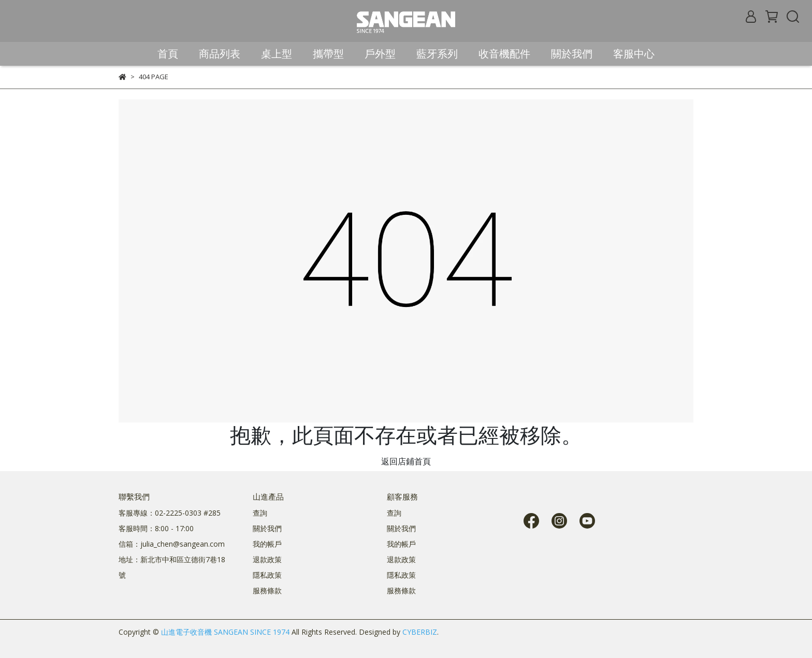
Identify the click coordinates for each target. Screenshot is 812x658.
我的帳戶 (267, 544)
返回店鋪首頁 (406, 461)
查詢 (260, 513)
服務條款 (267, 590)
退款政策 (267, 559)
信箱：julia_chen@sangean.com (172, 544)
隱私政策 (267, 575)
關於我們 (267, 528)
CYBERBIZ (420, 632)
